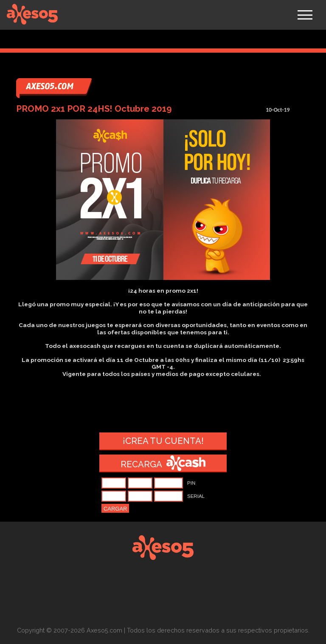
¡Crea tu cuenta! (163, 441)
